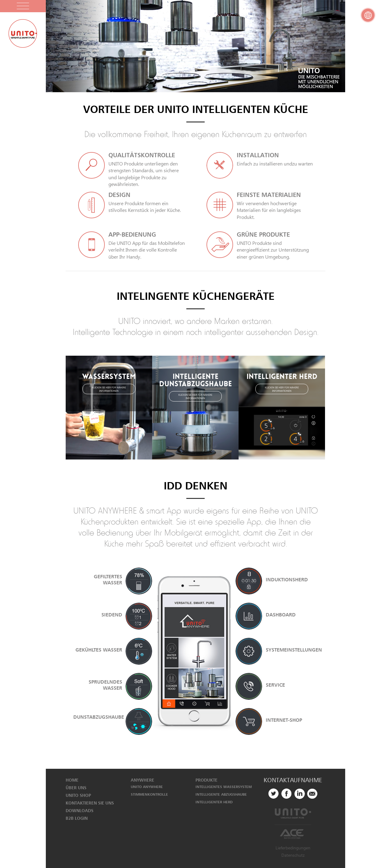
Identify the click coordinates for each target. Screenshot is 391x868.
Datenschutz (293, 855)
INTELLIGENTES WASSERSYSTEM (224, 787)
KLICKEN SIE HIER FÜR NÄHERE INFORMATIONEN (109, 389)
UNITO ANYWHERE (147, 787)
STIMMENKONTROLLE (149, 794)
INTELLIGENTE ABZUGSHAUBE (221, 794)
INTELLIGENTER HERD (214, 802)
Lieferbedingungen (293, 848)
